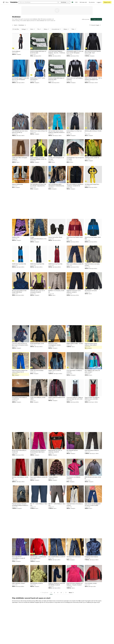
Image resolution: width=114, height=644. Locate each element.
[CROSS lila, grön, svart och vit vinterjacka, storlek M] (39, 281)
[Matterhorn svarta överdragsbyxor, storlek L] (57, 334)
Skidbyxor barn (16, 237)
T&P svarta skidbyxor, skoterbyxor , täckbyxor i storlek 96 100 (75, 185)
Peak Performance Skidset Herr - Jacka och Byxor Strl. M (20, 371)
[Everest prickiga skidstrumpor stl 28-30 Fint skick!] (39, 42)
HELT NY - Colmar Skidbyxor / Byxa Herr (39, 505)
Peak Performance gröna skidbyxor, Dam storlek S (91, 344)
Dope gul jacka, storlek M (36, 583)
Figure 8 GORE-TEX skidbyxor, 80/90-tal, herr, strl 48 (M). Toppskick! (92, 398)
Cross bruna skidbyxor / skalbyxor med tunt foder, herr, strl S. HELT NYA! (75, 398)
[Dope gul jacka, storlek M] (39, 574)
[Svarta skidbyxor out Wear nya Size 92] (75, 121)
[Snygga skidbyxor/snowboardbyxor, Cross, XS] (39, 227)
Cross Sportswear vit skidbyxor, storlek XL (74, 371)
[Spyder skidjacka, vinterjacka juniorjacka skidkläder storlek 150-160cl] (39, 148)
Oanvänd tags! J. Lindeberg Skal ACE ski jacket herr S (38, 557)
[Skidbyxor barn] (21, 227)
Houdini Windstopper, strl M (37, 344)
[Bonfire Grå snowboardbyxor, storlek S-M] (21, 441)
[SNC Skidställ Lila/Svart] (75, 441)
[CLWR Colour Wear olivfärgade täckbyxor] (21, 148)
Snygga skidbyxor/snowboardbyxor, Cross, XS (39, 238)
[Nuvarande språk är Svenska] (72, 2)
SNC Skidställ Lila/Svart (72, 450)
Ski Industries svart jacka (91, 291)
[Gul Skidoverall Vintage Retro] (93, 174)
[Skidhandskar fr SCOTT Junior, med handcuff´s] (39, 68)
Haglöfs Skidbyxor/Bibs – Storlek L (75, 344)
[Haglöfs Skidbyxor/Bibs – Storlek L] (75, 334)
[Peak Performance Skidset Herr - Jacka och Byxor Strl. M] (21, 361)
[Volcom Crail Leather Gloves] (57, 227)
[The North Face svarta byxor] (75, 547)
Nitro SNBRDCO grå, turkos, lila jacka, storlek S (92, 371)
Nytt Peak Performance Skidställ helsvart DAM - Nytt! (93, 52)
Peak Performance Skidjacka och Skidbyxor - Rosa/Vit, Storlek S (75, 584)
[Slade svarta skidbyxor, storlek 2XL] (75, 254)
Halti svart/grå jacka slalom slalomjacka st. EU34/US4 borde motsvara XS (56, 185)
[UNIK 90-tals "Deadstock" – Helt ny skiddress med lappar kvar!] (93, 68)
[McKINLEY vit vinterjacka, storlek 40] (57, 281)
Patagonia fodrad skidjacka (91, 557)
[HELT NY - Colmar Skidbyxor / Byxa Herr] (39, 494)
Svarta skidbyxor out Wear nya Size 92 (74, 132)
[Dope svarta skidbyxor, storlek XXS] (39, 467)
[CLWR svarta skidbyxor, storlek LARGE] (39, 388)
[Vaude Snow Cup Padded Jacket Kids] (75, 227)
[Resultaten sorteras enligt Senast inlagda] (95, 25)
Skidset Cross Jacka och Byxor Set (39, 131)
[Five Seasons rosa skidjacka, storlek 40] (75, 467)
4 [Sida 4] (61, 593)
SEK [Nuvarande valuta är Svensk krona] (76, 2)
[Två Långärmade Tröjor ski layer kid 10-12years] (75, 148)
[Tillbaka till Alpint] (13, 25)
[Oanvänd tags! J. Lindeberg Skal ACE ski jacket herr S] (39, 547)
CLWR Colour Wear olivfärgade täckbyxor (20, 158)
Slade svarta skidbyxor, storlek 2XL (75, 264)
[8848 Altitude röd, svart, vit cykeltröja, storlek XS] (57, 441)
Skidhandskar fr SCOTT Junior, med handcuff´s (38, 79)
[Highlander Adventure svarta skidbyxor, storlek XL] (75, 281)
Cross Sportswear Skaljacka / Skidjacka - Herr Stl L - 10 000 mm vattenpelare (57, 52)
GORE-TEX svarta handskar (37, 370)
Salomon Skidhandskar (17, 184)
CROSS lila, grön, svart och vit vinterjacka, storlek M (38, 291)
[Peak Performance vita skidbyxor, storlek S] (75, 494)
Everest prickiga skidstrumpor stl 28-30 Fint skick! (38, 52)
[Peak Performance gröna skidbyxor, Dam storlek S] (93, 334)
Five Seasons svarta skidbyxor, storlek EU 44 (20, 398)
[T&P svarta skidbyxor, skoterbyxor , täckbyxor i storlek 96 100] (75, 174)
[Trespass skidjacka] (57, 467)
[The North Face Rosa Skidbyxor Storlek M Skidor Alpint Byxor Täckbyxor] (39, 441)
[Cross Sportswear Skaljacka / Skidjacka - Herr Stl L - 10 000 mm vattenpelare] (57, 42)
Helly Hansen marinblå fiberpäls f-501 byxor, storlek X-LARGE (93, 505)
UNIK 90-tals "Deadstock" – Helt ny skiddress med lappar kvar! (93, 79)
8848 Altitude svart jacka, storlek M (93, 478)
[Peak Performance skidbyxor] (93, 441)
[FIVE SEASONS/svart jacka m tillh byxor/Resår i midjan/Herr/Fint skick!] (39, 174)
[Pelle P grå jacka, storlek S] (21, 574)
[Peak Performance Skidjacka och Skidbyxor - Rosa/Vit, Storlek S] (75, 574)
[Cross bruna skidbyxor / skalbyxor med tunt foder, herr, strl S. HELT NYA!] (75, 388)
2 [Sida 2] (54, 593)
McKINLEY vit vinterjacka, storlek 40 (56, 291)
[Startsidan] (14, 2)
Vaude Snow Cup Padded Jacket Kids (75, 238)
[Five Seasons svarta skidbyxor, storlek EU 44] (21, 388)
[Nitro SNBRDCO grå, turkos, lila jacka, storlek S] (93, 361)
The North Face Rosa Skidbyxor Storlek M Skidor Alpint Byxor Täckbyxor (38, 451)
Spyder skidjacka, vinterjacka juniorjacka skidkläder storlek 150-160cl (38, 158)
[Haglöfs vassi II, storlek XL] (57, 361)
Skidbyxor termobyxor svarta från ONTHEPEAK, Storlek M (57, 584)
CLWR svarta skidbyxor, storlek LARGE (38, 398)
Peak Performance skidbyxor (92, 450)
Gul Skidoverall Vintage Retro (92, 184)
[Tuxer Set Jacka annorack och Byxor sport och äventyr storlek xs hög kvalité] (21, 334)
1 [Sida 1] (51, 593)
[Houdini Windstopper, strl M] (39, 334)
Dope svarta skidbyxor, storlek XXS (39, 477)
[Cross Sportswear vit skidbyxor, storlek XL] (75, 361)
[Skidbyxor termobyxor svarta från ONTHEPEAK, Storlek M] (57, 574)
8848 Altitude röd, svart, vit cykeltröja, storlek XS (55, 451)
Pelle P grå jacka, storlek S (19, 583)
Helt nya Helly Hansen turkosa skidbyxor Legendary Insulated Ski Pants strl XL (57, 132)
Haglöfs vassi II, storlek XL (55, 370)
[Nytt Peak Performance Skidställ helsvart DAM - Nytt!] (93, 42)
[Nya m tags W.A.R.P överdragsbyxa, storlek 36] (21, 547)
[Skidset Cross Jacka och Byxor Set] (39, 121)
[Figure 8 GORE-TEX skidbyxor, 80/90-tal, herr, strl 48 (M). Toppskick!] (93, 388)
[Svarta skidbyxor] (21, 42)
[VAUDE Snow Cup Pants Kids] (21, 254)
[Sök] (58, 2)
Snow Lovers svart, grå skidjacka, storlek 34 (75, 79)
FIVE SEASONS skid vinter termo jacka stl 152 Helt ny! (20, 132)
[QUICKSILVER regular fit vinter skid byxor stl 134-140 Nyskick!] (75, 42)
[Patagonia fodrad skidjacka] (93, 547)
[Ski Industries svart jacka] (93, 281)
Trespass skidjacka (53, 477)
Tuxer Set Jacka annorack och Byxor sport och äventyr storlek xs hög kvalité (21, 344)
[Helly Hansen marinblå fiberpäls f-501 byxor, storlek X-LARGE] (93, 494)
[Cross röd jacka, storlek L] (93, 574)
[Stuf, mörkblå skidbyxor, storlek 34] (57, 547)
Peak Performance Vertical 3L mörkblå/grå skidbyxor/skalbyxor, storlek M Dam (20, 505)
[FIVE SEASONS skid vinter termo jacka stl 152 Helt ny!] (21, 121)
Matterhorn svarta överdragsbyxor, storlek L (55, 344)
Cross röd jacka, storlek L (91, 583)
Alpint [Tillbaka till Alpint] (16, 25)
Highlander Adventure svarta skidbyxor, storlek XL (74, 291)
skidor (40, 601)
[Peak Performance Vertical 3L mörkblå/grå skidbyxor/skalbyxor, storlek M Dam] (21, 494)
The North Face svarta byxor (74, 557)
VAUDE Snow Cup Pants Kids (19, 264)
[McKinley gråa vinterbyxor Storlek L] (93, 121)
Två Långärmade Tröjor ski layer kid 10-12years (75, 158)
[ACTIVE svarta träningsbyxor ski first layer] (57, 148)
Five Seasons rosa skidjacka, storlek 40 (74, 478)
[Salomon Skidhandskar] (21, 174)
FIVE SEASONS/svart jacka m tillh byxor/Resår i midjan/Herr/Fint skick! (38, 185)
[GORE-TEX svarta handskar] (39, 361)
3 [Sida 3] (58, 593)
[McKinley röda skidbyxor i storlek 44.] (21, 467)
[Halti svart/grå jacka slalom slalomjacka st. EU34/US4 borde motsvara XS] (57, 174)
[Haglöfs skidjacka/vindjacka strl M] (57, 388)
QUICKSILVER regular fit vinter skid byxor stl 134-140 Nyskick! (75, 52)
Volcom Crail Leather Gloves (55, 237)
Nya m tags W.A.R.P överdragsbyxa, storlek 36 (19, 557)
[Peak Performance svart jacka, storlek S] (93, 254)
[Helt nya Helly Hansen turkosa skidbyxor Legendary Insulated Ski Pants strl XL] (57, 121)
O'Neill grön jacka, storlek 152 (92, 158)
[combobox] (39, 2)
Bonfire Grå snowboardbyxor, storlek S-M (19, 451)
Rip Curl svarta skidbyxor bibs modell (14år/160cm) (19, 291)
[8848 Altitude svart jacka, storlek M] (93, 467)
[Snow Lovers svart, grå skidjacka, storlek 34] (75, 68)
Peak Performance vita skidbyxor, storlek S (75, 505)
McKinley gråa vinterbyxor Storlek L (93, 132)
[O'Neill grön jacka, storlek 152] (93, 148)
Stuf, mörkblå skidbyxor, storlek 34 (57, 557)
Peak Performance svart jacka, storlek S (92, 265)
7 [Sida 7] (66, 593)
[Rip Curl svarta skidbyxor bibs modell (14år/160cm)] (21, 281)
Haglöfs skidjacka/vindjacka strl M (57, 397)
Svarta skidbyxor (16, 51)
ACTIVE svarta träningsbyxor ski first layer (56, 158)
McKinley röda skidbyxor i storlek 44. (20, 478)
